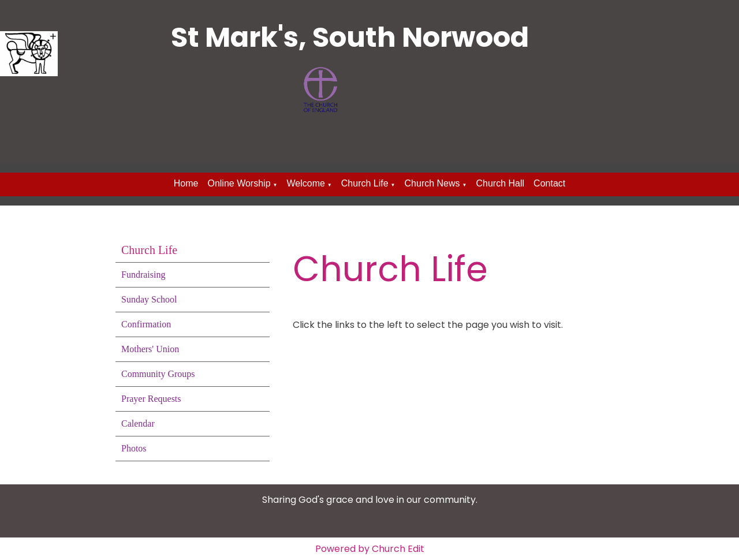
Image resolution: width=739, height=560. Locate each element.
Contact (549, 183)
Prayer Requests (151, 399)
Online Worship (239, 183)
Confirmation (146, 324)
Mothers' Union (150, 349)
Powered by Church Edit (370, 549)
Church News (432, 183)
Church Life (365, 183)
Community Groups (158, 374)
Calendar (138, 423)
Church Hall (500, 183)
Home (186, 183)
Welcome (305, 183)
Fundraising (143, 275)
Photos (134, 448)
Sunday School (149, 299)
